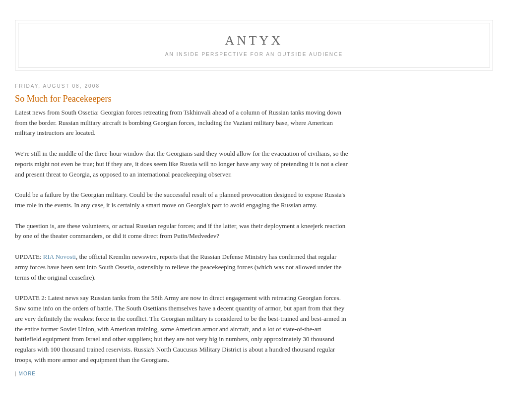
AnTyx (254, 40)
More (27, 374)
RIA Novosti (60, 257)
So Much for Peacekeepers (63, 99)
